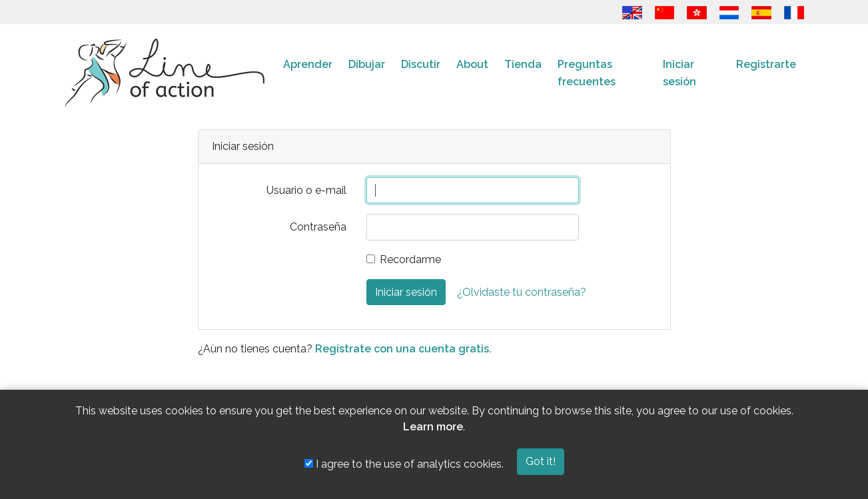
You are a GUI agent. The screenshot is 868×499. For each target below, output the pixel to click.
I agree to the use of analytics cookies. (404, 464)
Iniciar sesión (679, 73)
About (472, 64)
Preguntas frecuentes (587, 73)
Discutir (421, 64)
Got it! (541, 461)
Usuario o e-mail (306, 190)
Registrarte (766, 64)
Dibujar (367, 64)
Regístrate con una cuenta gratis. (403, 349)
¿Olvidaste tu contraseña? (522, 292)
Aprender (308, 64)
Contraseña (318, 227)
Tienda (523, 64)
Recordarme (410, 259)
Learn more (433, 427)
